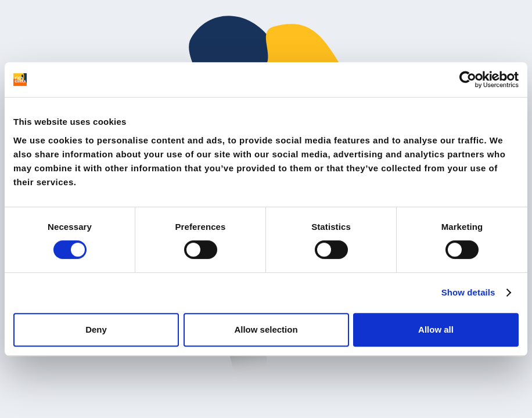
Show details (468, 292)
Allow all (436, 329)
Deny (96, 329)
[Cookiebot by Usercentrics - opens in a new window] (468, 80)
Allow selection (266, 329)
